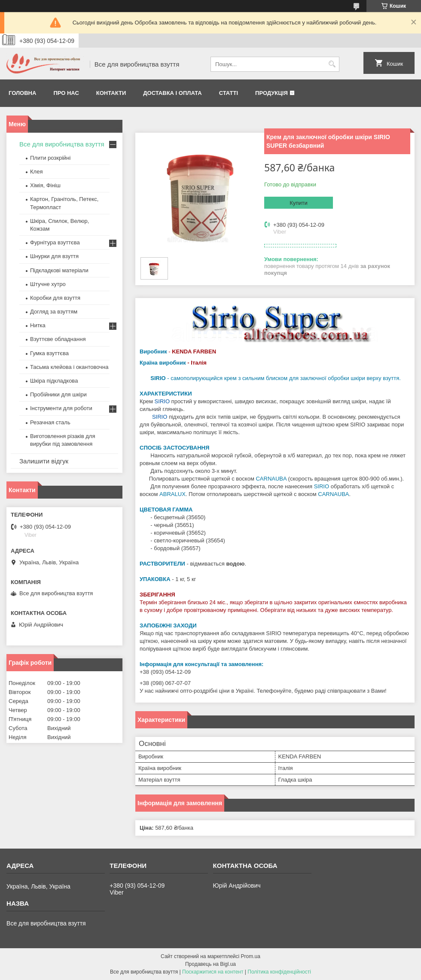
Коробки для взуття (55, 298)
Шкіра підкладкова (54, 381)
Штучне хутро (48, 284)
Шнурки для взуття (54, 256)
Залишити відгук (44, 461)
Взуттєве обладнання (58, 339)
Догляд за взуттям (54, 312)
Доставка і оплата (172, 93)
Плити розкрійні (50, 158)
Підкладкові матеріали (59, 270)
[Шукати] (332, 64)
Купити (299, 203)
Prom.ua (251, 956)
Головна (22, 93)
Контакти (111, 93)
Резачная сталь (50, 422)
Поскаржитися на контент (213, 972)
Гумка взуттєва (49, 353)
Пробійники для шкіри (58, 394)
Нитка (38, 325)
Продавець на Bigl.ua (210, 964)
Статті (229, 93)
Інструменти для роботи (61, 408)
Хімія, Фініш (45, 185)
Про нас (66, 93)
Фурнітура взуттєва (55, 242)
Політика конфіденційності (279, 972)
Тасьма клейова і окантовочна (69, 367)
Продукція (272, 93)
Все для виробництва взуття (62, 144)
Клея (36, 172)
